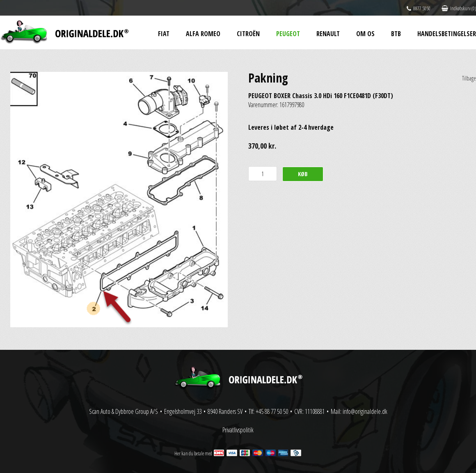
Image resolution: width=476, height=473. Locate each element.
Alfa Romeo (203, 34)
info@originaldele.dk (365, 411)
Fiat (164, 34)
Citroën (248, 34)
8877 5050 (419, 8)
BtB (396, 34)
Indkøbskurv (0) (459, 8)
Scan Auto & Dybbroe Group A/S (124, 411)
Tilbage (469, 78)
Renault (328, 34)
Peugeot (288, 34)
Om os (365, 34)
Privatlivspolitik (238, 430)
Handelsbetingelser (447, 34)
